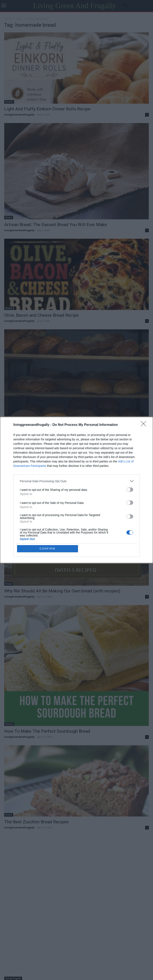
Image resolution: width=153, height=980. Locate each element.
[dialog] (76, 490)
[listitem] (76, 481)
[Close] (145, 425)
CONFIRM (48, 549)
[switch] (130, 490)
